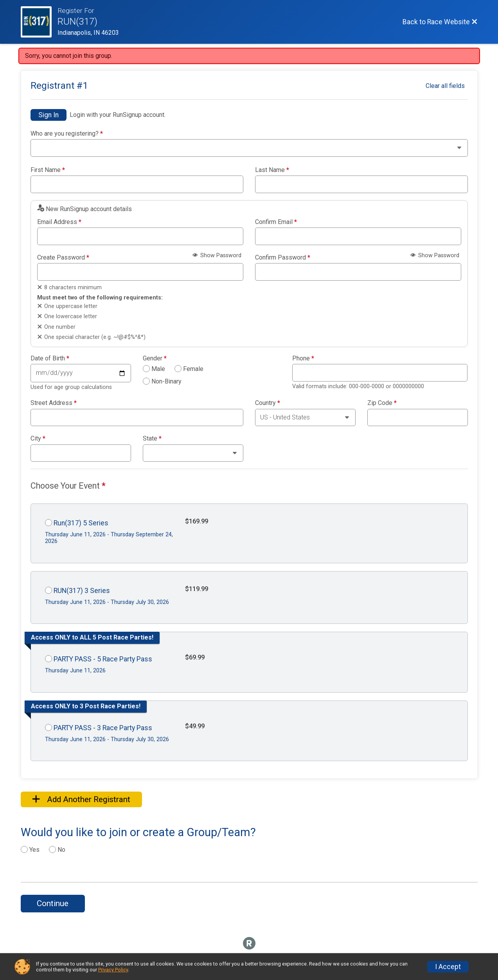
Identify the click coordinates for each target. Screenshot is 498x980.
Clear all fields (445, 86)
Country (268, 403)
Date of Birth (50, 358)
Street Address (54, 403)
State (152, 439)
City (38, 439)
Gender (155, 358)
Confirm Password (283, 258)
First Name (48, 170)
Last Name (272, 170)
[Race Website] (39, 22)
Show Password (217, 255)
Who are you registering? (67, 134)
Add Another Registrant (81, 799)
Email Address (59, 222)
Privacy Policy (113, 970)
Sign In (49, 115)
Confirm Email (276, 222)
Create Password (63, 258)
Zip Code (382, 403)
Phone (303, 358)
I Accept (448, 967)
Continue (53, 903)
